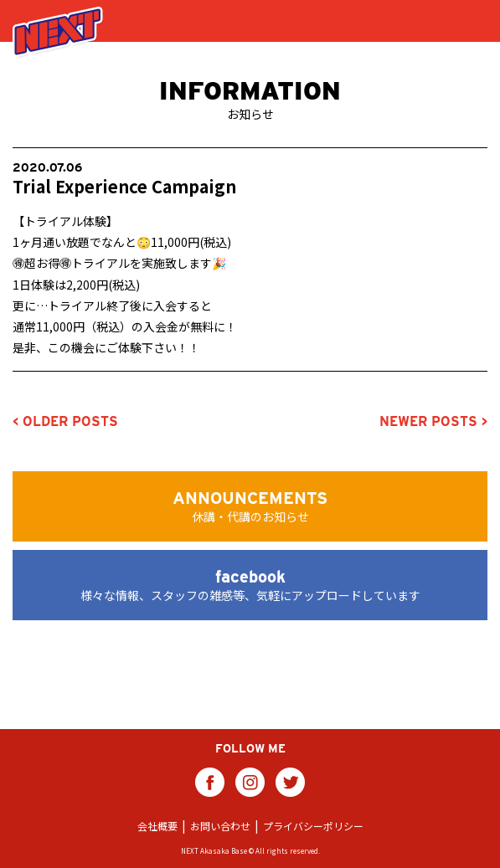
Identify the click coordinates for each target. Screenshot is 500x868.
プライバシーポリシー (313, 826)
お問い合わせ (220, 826)
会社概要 (157, 826)
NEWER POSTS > (433, 421)
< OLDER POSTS (65, 421)
